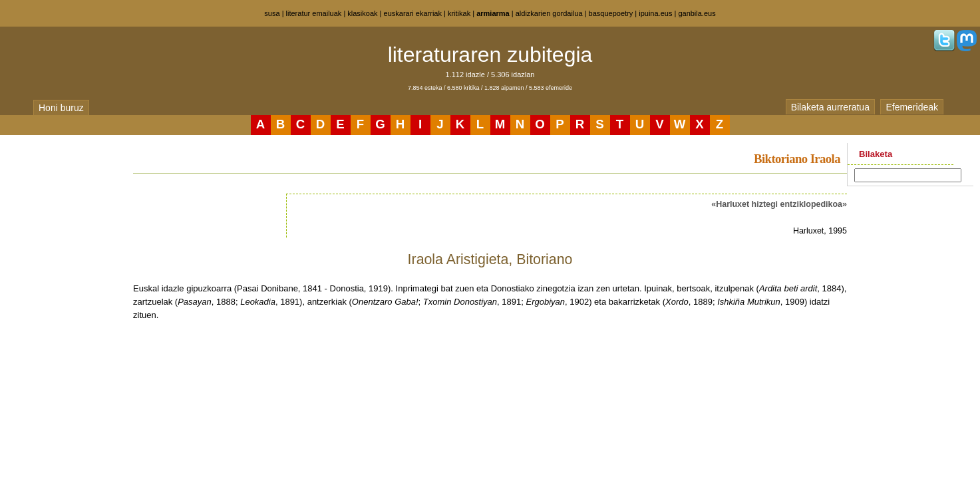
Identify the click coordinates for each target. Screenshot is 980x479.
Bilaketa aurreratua (830, 107)
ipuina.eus (655, 13)
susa (272, 13)
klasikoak (362, 13)
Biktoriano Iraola (797, 159)
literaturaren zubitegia (490, 55)
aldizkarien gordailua (549, 13)
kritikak (459, 13)
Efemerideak (912, 107)
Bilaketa (876, 154)
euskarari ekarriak (413, 13)
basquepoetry (611, 13)
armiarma (493, 13)
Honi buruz (61, 108)
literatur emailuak (314, 13)
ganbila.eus (697, 13)
